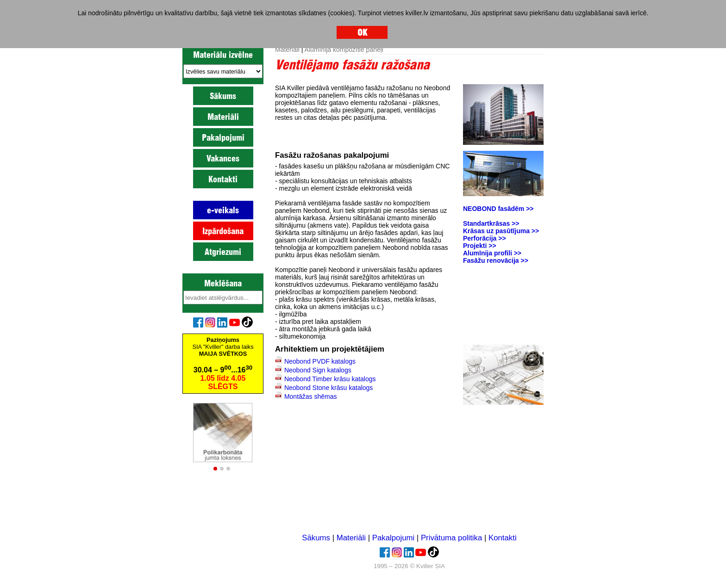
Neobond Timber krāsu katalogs (330, 379)
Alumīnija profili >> (492, 253)
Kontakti (223, 179)
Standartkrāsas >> (491, 223)
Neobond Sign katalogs (318, 370)
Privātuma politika (451, 538)
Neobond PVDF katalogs (320, 361)
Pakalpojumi (223, 137)
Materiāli (223, 117)
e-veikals (223, 210)
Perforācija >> (485, 238)
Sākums (223, 96)
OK (362, 32)
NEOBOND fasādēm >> (498, 209)
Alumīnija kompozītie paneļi (344, 50)
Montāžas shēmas (311, 396)
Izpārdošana (223, 231)
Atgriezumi (223, 252)
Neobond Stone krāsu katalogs (329, 388)
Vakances (223, 158)
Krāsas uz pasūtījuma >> (501, 231)
